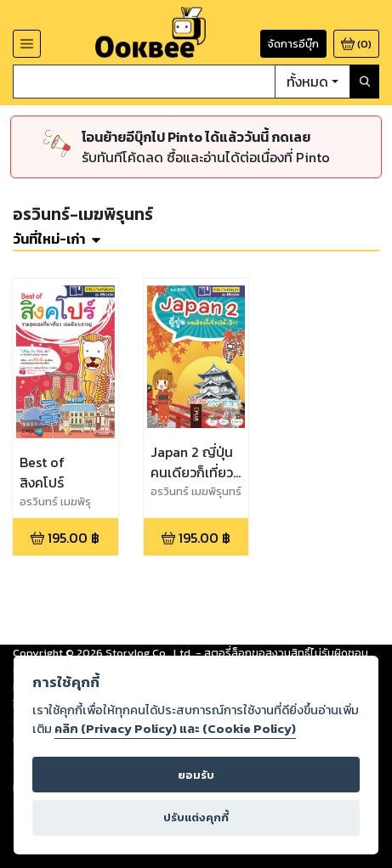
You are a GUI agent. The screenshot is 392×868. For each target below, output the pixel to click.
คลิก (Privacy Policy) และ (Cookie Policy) (175, 729)
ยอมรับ (196, 775)
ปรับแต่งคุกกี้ (196, 817)
